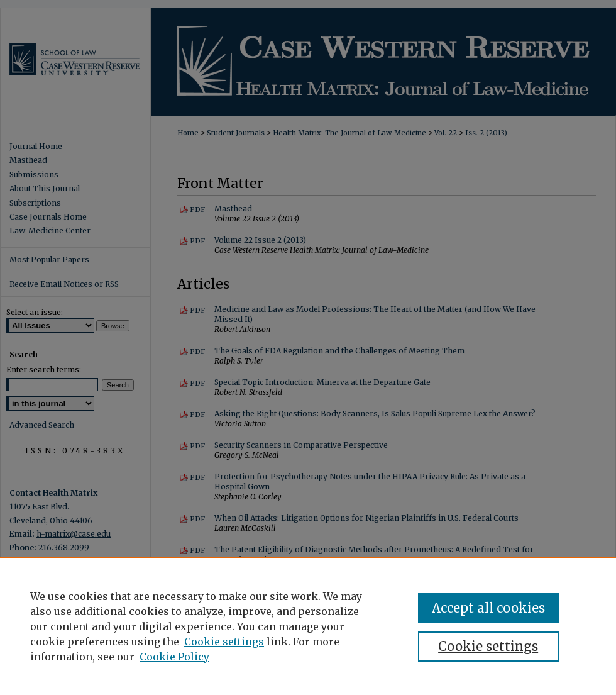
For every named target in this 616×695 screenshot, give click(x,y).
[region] (308, 626)
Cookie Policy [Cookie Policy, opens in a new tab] (174, 657)
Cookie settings (224, 642)
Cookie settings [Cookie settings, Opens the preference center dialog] (488, 646)
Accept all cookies (488, 608)
